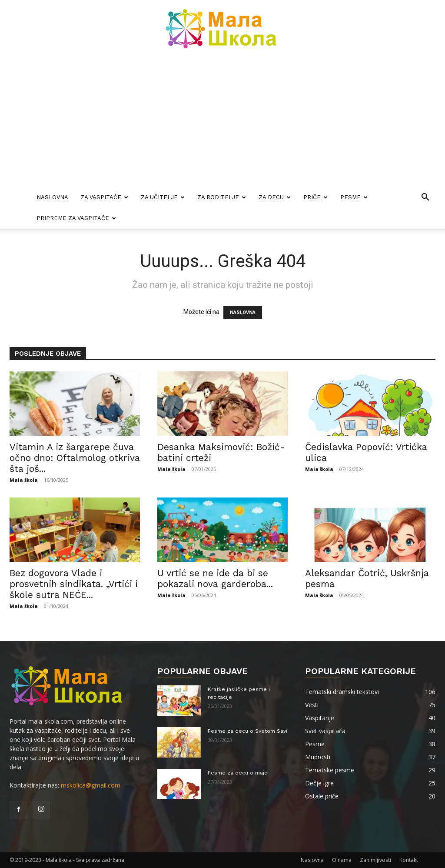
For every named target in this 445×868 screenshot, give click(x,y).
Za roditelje (222, 197)
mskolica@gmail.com (91, 785)
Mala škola (24, 480)
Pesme (354, 197)
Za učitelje (163, 197)
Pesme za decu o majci (238, 773)
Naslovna (52, 197)
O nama (342, 860)
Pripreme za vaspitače (76, 218)
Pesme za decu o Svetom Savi (247, 731)
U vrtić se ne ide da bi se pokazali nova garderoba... (215, 578)
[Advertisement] (222, 122)
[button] (425, 198)
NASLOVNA (243, 312)
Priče (315, 197)
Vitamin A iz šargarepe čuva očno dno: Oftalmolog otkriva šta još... (75, 458)
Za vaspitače (104, 197)
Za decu (275, 197)
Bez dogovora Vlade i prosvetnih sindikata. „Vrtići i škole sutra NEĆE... (74, 584)
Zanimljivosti (375, 860)
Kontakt (409, 860)
